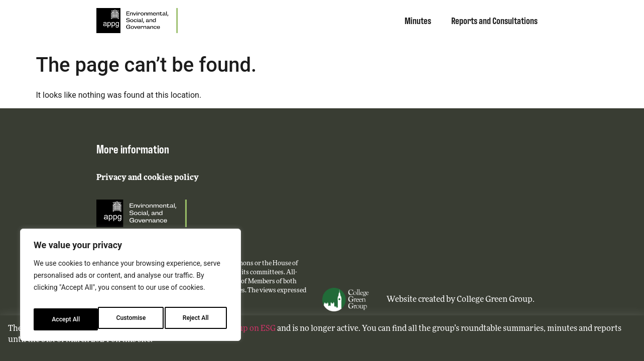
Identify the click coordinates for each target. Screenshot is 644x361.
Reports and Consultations (494, 20)
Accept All (196, 319)
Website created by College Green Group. (461, 300)
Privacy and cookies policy (148, 178)
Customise (66, 319)
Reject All (131, 319)
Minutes (418, 20)
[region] (131, 288)
